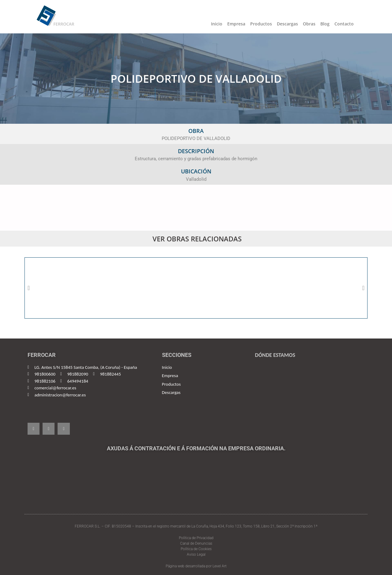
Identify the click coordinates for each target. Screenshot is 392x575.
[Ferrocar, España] (309, 398)
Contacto (344, 24)
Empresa (236, 24)
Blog (325, 24)
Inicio (217, 24)
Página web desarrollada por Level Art (196, 566)
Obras (309, 24)
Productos (261, 24)
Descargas (287, 24)
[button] (29, 288)
